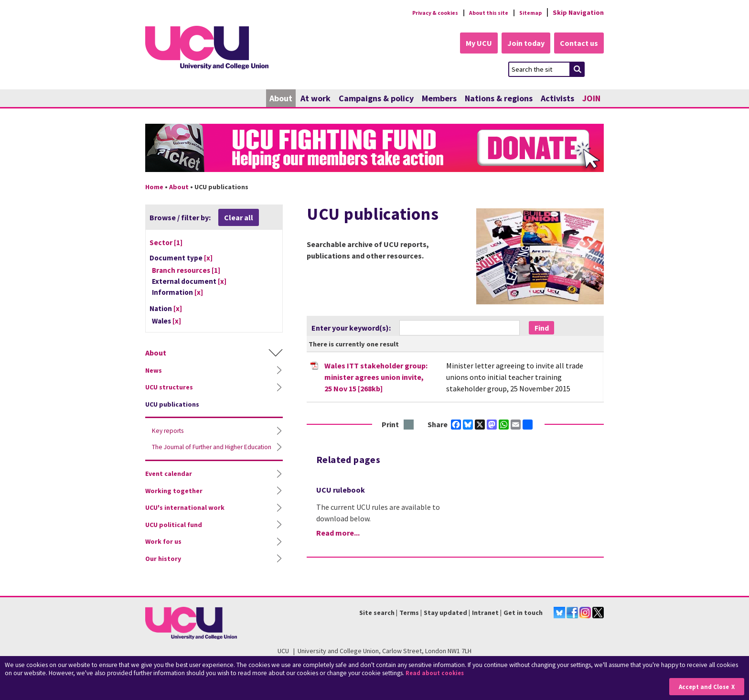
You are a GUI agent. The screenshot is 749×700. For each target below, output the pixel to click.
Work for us (163, 552)
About (281, 99)
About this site (480, 12)
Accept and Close (702, 686)
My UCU (469, 44)
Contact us (578, 44)
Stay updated (445, 613)
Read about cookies (437, 673)
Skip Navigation (578, 12)
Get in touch (523, 613)
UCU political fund (174, 535)
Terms (409, 613)
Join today (521, 44)
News (154, 371)
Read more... (338, 534)
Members (439, 99)
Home (154, 188)
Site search (377, 613)
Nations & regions (499, 99)
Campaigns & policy (376, 99)
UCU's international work (185, 518)
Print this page (409, 425)
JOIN (591, 99)
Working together (174, 501)
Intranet (485, 613)
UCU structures (169, 388)
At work (316, 99)
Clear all (239, 218)
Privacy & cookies (417, 12)
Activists (557, 99)
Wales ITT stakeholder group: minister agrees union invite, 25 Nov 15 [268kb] (376, 377)
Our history (163, 569)
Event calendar (169, 484)
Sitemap (528, 12)
